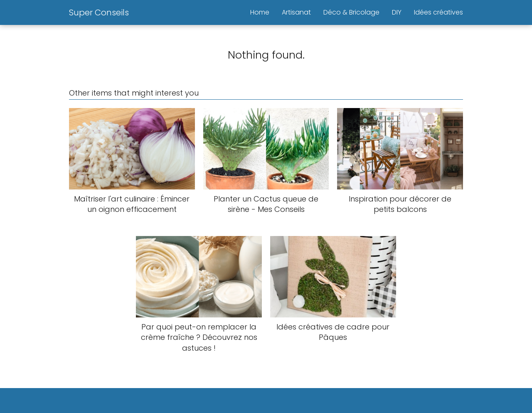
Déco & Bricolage (351, 12)
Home (260, 12)
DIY (397, 12)
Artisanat (296, 12)
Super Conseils (99, 12)
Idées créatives (438, 12)
